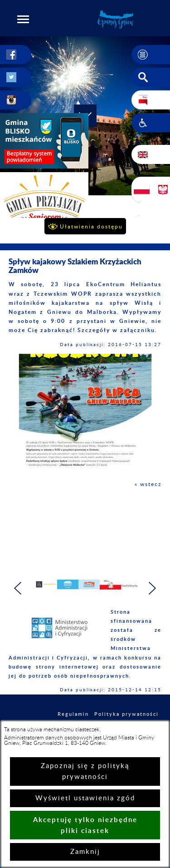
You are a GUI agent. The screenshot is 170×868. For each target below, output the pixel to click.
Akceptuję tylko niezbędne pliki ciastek (85, 825)
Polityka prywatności (126, 714)
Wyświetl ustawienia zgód (85, 798)
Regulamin (73, 714)
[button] (23, 19)
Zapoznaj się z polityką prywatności (85, 771)
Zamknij (85, 852)
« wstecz (148, 484)
